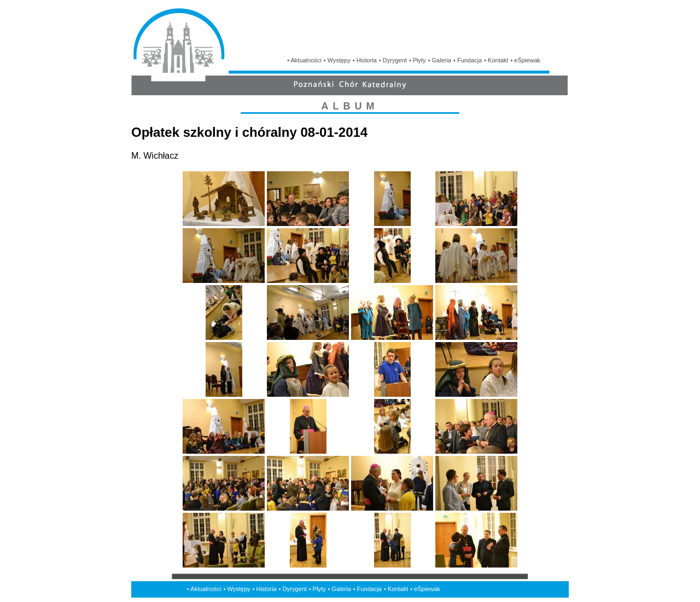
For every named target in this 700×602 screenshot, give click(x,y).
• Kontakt (496, 60)
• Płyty (418, 60)
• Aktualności (304, 60)
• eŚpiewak (525, 60)
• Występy (337, 60)
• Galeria (440, 60)
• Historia (365, 60)
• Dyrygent (393, 60)
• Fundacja (468, 60)
